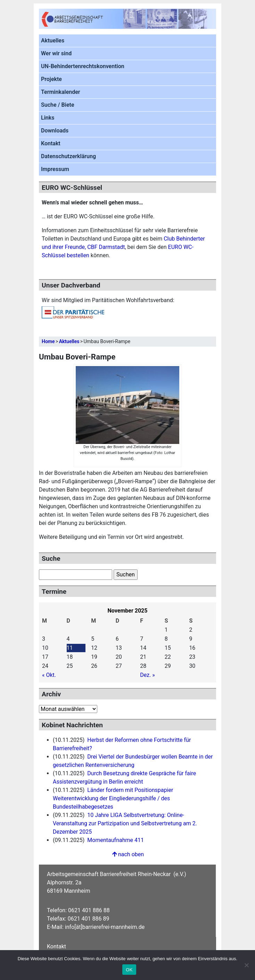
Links (48, 118)
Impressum (55, 169)
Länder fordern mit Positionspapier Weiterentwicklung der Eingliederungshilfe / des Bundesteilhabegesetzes (113, 798)
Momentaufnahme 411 (116, 840)
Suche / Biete (58, 105)
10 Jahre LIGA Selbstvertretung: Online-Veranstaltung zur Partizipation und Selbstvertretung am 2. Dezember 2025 (125, 823)
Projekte (51, 79)
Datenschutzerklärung (68, 156)
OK (129, 970)
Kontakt (51, 143)
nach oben (128, 854)
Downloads (55, 131)
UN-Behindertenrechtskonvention (83, 66)
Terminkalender (61, 92)
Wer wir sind (56, 53)
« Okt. (49, 675)
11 (70, 648)
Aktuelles (53, 41)
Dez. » (147, 675)
